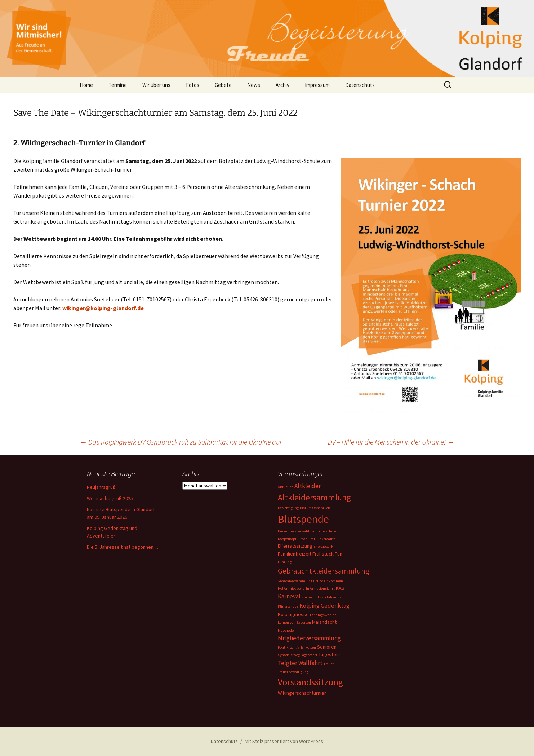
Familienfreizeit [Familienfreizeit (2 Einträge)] (295, 554)
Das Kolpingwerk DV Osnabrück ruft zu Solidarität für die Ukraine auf (181, 442)
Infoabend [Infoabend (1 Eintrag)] (297, 589)
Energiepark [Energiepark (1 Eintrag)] (323, 546)
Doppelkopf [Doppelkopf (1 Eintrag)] (287, 539)
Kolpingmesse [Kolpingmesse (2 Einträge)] (293, 614)
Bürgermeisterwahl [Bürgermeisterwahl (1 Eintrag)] (293, 531)
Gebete (223, 85)
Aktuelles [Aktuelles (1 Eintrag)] (286, 487)
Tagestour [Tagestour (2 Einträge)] (330, 654)
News (254, 85)
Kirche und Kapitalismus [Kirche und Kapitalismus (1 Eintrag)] (321, 597)
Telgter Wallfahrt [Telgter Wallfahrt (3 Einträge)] (300, 663)
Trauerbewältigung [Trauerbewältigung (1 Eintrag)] (293, 672)
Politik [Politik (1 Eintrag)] (283, 647)
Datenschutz (360, 85)
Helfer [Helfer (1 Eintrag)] (283, 589)
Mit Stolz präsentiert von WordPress (284, 741)
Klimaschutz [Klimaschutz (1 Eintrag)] (288, 607)
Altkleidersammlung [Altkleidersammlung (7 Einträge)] (314, 497)
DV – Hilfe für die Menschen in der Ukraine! (391, 442)
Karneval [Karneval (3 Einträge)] (289, 596)
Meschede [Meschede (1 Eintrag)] (286, 630)
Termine (118, 85)
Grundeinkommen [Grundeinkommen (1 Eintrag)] (328, 581)
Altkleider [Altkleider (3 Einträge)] (308, 486)
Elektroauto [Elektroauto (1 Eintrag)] (326, 539)
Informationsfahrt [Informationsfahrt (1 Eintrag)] (320, 589)
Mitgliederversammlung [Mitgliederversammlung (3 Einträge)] (309, 638)
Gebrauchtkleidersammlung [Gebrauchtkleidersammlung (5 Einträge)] (324, 571)
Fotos (193, 85)
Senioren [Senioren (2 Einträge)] (327, 647)
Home (86, 85)
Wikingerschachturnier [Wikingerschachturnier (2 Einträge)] (302, 693)
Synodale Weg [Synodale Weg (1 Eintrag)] (289, 655)
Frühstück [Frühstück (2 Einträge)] (323, 554)
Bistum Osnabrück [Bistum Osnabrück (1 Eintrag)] (315, 508)
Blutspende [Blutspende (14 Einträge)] (303, 519)
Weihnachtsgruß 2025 (110, 498)
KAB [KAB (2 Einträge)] (340, 588)
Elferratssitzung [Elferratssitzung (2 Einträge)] (295, 546)
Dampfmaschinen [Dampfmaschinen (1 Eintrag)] (324, 531)
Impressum (317, 85)
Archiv (282, 85)
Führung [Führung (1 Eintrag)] (285, 562)
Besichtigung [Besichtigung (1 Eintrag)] (288, 508)
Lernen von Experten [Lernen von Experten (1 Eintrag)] (294, 622)
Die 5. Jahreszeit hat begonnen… (123, 547)
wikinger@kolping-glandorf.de (103, 308)
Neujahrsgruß (101, 487)
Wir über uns (156, 85)
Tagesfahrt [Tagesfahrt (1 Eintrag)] (309, 655)
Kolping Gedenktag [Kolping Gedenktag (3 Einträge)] (324, 606)
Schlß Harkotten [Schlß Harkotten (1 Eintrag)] (303, 647)
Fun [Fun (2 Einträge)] (339, 554)
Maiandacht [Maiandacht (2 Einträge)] (324, 622)
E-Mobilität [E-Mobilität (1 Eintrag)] (306, 539)
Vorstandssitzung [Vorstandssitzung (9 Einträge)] (310, 682)
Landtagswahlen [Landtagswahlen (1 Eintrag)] (323, 615)
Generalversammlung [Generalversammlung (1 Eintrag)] (295, 581)
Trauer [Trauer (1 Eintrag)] (329, 664)
